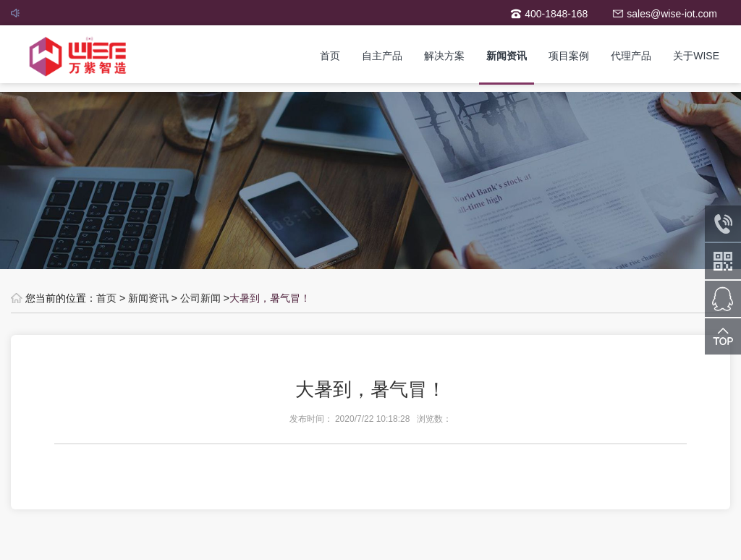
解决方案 (444, 56)
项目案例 (569, 56)
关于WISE (696, 56)
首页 (330, 56)
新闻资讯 (507, 56)
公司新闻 (200, 298)
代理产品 (631, 56)
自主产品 (382, 56)
